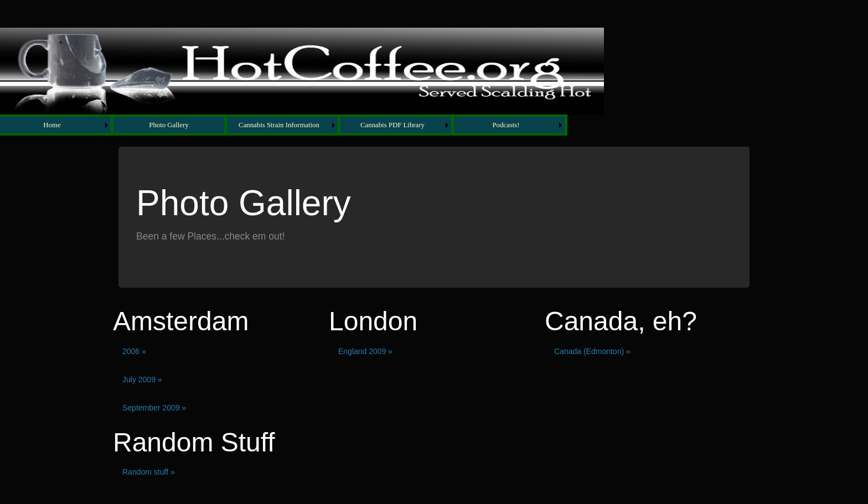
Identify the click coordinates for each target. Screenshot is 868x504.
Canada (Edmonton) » (592, 351)
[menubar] (284, 125)
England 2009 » (365, 351)
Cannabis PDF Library (392, 125)
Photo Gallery (169, 125)
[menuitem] (57, 125)
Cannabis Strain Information (279, 125)
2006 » (134, 351)
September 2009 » (154, 408)
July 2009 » (142, 380)
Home (52, 125)
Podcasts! (506, 125)
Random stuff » (149, 472)
